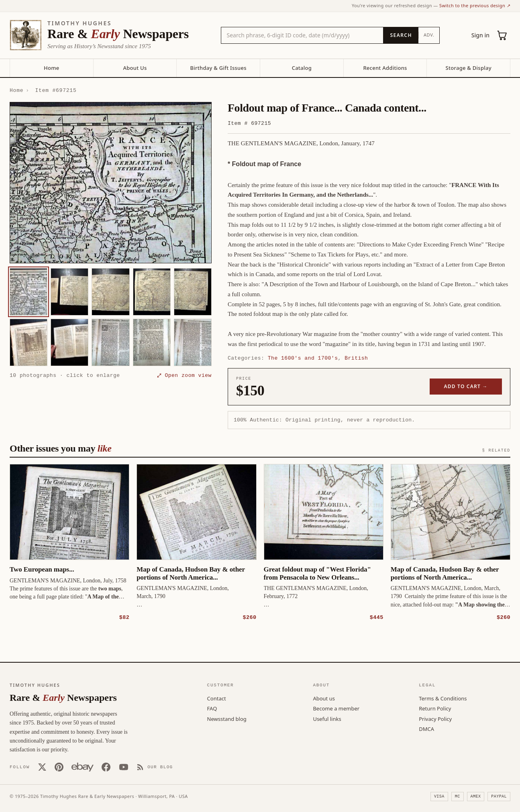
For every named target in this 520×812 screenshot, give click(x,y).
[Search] (401, 35)
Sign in (480, 35)
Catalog (302, 68)
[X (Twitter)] (42, 767)
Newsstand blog (227, 718)
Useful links (327, 718)
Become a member (336, 708)
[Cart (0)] (502, 35)
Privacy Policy (435, 718)
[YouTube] (124, 767)
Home (51, 68)
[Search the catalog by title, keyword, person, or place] (302, 35)
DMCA (426, 729)
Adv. (429, 35)
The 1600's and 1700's (303, 358)
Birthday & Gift (218, 68)
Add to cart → (466, 386)
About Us (135, 68)
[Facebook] (106, 767)
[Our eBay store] (83, 767)
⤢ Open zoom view (184, 375)
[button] (111, 183)
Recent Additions (385, 68)
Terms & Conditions (443, 698)
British (356, 358)
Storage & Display (469, 68)
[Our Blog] (155, 767)
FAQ (212, 708)
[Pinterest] (59, 767)
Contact (217, 698)
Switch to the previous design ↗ (475, 5)
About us (324, 698)
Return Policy (435, 708)
